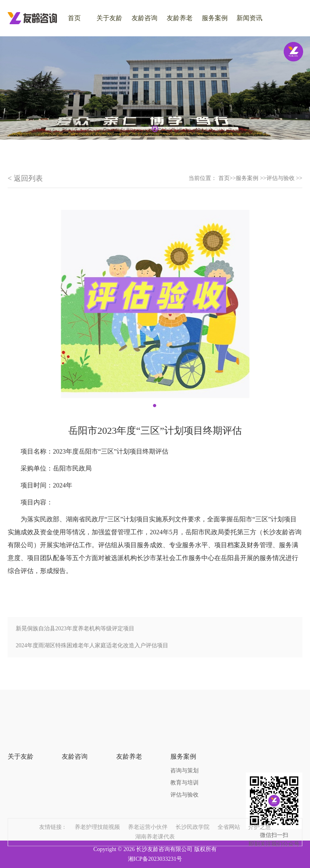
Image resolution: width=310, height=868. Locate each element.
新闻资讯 (249, 18)
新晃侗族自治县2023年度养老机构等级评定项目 (75, 629)
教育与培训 (184, 764)
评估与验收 (184, 777)
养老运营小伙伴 (148, 817)
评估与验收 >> (284, 178)
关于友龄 (109, 18)
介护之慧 (260, 817)
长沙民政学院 (193, 817)
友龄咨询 (145, 18)
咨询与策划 (184, 752)
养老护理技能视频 (97, 817)
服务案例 (215, 18)
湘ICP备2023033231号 (155, 859)
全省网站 (229, 817)
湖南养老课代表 (155, 827)
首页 (224, 178)
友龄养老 (180, 18)
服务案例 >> (251, 178)
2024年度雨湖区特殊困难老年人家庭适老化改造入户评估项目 (92, 645)
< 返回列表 (25, 178)
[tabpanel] (155, 88)
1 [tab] (155, 129)
